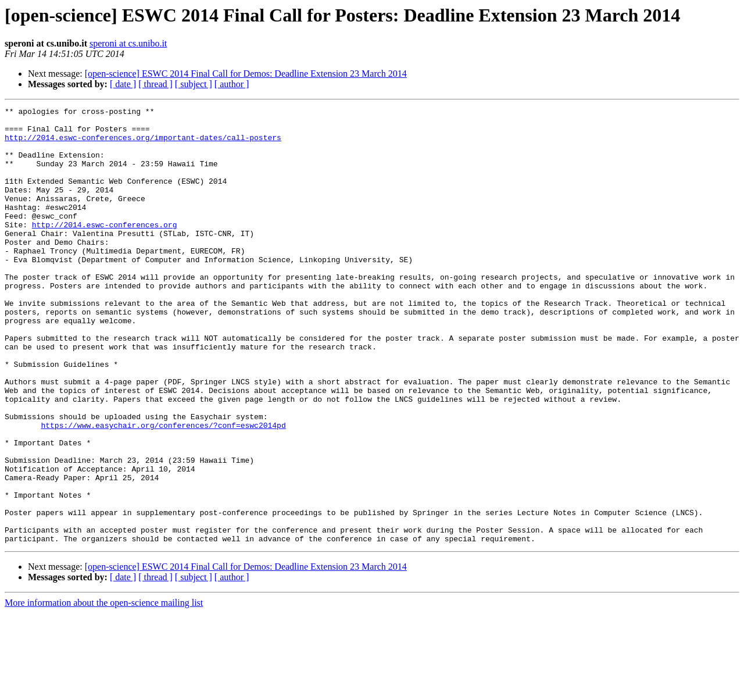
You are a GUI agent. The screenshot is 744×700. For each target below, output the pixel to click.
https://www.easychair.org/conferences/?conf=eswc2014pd (163, 490)
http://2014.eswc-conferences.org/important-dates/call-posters (143, 144)
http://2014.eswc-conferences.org (105, 249)
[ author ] (232, 84)
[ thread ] (155, 84)
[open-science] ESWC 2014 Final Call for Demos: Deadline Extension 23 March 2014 (246, 74)
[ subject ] (194, 84)
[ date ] (123, 84)
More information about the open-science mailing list (104, 690)
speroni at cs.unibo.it (128, 43)
